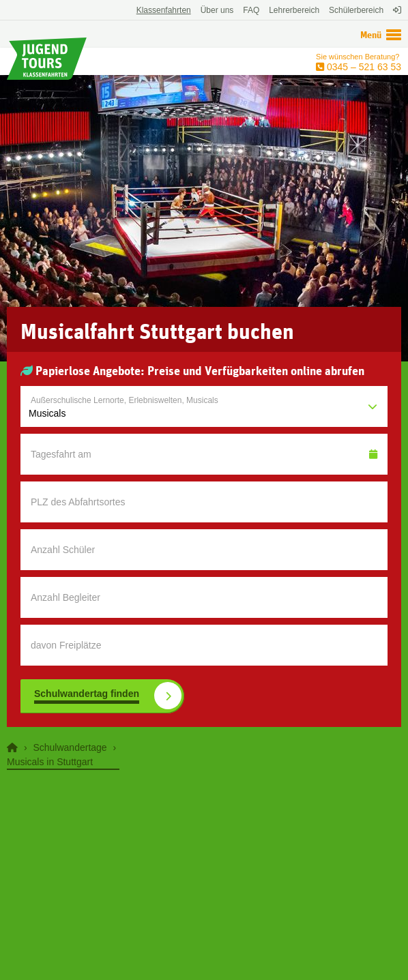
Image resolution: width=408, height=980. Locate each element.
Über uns (217, 10)
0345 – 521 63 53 (363, 67)
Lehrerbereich (294, 10)
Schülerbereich (356, 10)
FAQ (251, 10)
